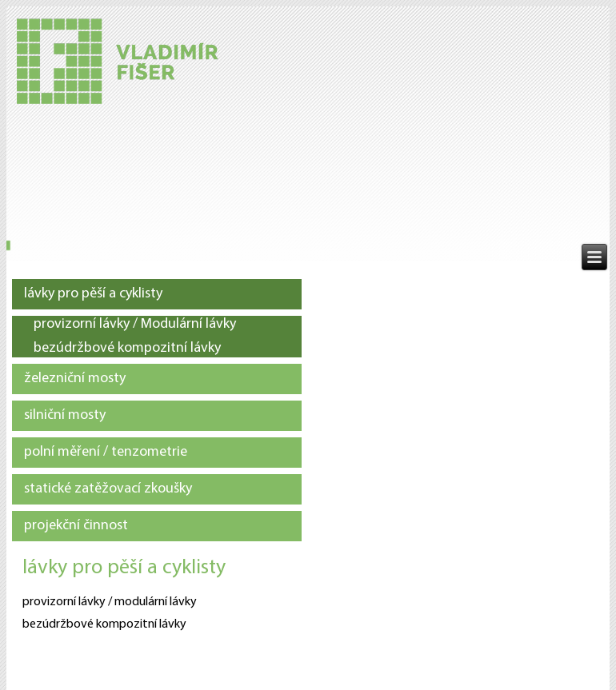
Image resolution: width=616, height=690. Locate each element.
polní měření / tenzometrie (106, 452)
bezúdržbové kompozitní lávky (127, 348)
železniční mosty (75, 379)
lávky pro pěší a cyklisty (93, 294)
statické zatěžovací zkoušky (108, 489)
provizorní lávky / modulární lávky (110, 602)
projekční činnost (76, 526)
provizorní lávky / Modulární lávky (135, 324)
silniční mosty (65, 415)
